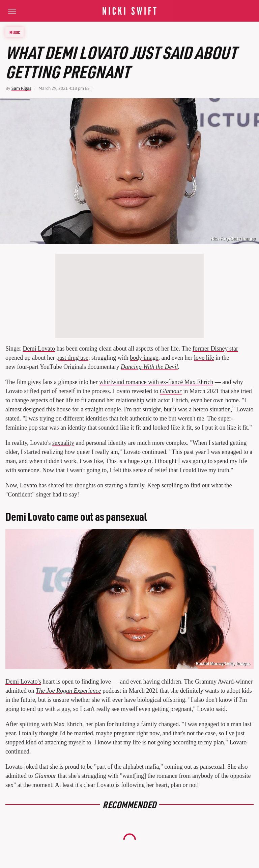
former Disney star (215, 349)
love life (204, 358)
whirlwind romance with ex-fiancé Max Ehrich (156, 382)
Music (15, 32)
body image (144, 358)
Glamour (171, 391)
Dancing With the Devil (149, 367)
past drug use (72, 358)
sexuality (63, 443)
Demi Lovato (39, 349)
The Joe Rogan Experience (68, 691)
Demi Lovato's (23, 682)
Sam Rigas (21, 88)
